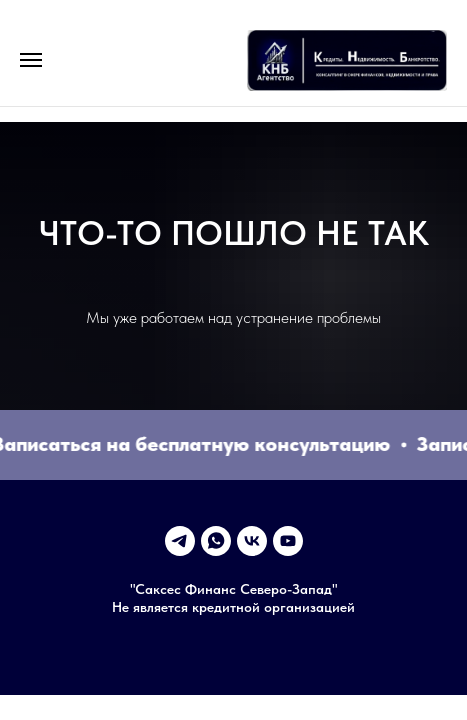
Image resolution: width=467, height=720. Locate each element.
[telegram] (180, 541)
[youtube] (288, 541)
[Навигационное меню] (31, 60)
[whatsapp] (216, 541)
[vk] (252, 541)
